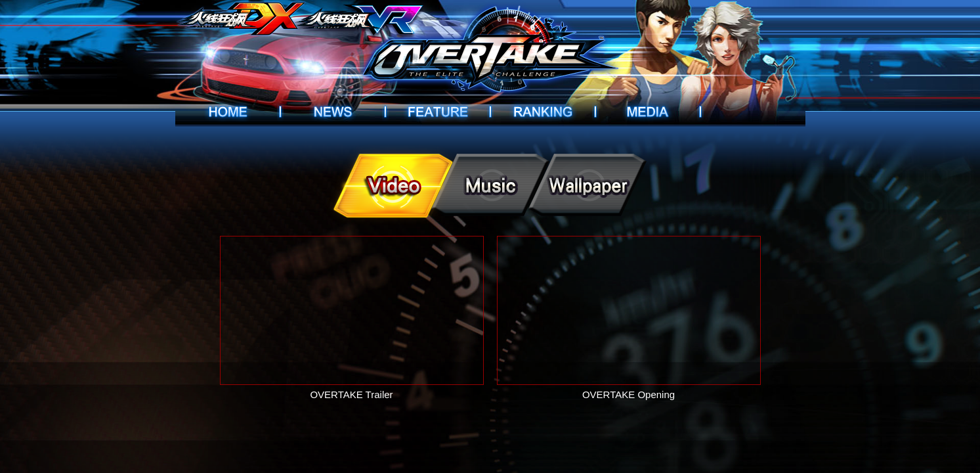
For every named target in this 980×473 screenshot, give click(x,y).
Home (228, 112)
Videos (648, 112)
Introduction (438, 112)
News (333, 112)
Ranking (543, 112)
